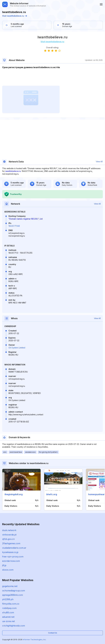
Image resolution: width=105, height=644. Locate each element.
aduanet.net (8, 617)
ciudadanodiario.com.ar (14, 548)
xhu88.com (8, 612)
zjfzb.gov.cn (8, 539)
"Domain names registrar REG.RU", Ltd (25, 219)
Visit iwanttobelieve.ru (15, 16)
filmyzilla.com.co (11, 604)
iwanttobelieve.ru (13, 171)
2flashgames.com (11, 543)
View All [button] (99, 162)
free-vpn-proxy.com (13, 557)
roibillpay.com (9, 608)
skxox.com (8, 570)
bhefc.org (52, 494)
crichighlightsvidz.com (14, 626)
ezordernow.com (11, 561)
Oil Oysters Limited (17, 348)
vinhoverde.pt (9, 535)
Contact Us (53, 633)
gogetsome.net (10, 586)
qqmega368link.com (13, 595)
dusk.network (9, 530)
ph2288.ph (8, 599)
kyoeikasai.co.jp (10, 552)
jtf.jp (4, 565)
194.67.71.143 (14, 226)
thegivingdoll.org (14, 494)
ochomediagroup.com (14, 591)
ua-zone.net (8, 621)
